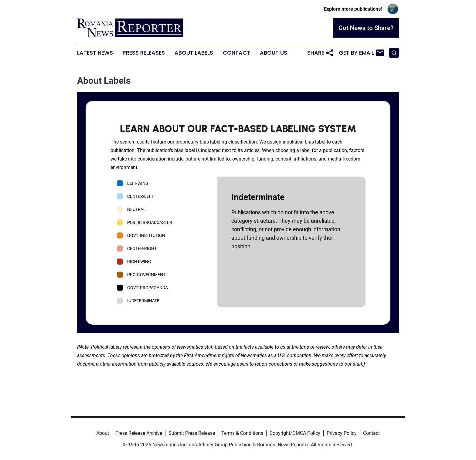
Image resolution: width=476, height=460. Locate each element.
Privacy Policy (342, 433)
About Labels (194, 53)
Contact (236, 53)
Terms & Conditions (242, 433)
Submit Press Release (192, 433)
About (103, 433)
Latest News (95, 53)
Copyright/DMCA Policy (295, 433)
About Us (274, 53)
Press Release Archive (139, 433)
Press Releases (144, 53)
